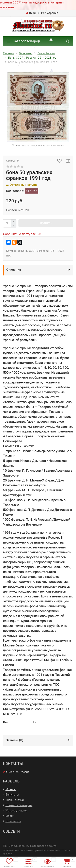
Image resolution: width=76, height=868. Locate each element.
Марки (10, 816)
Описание (14, 270)
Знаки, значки (15, 800)
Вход (31, 13)
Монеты (11, 789)
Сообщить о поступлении (22, 234)
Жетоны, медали (16, 810)
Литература (13, 821)
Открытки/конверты (19, 805)
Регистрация (50, 13)
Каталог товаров (24, 41)
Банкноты (12, 794)
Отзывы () (14, 740)
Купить (46, 223)
